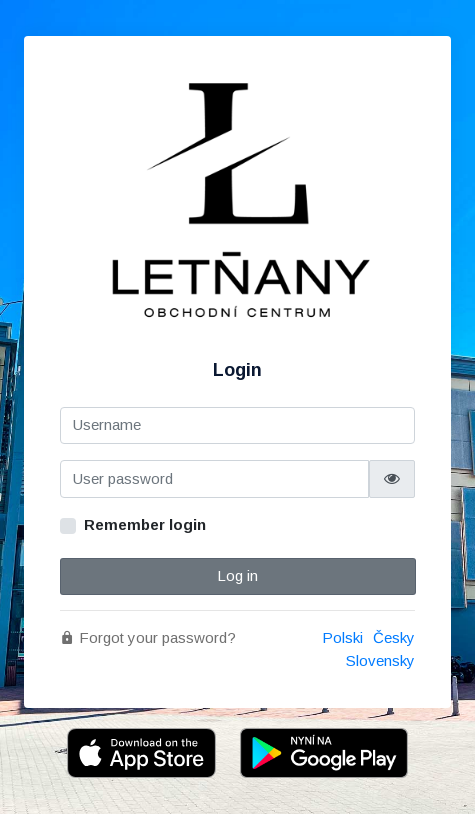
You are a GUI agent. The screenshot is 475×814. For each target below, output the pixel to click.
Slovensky (380, 660)
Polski (342, 637)
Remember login (145, 524)
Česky (394, 637)
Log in (237, 575)
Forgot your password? (148, 637)
